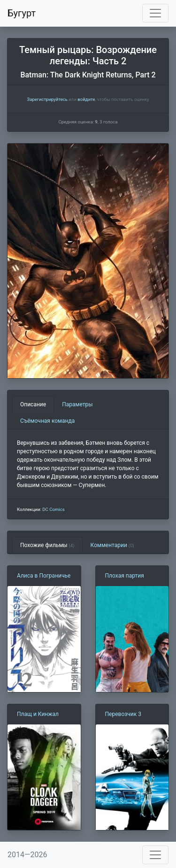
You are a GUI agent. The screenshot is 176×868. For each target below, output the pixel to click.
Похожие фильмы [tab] (47, 545)
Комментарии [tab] (112, 545)
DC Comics (53, 509)
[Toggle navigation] (155, 13)
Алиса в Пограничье (44, 576)
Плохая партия (125, 576)
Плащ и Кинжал (38, 714)
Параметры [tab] (77, 404)
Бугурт (22, 13)
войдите (86, 99)
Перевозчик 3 (123, 714)
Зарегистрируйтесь (47, 99)
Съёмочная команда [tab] (47, 421)
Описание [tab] (33, 404)
